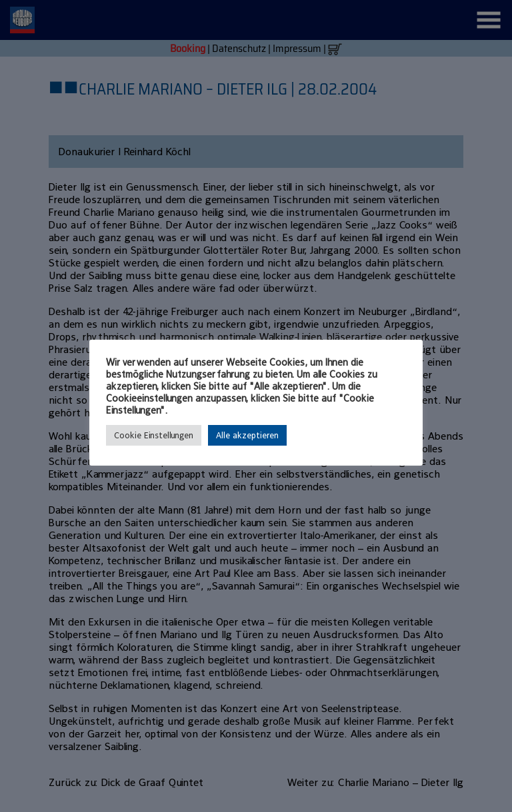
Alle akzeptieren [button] (247, 435)
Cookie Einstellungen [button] (154, 435)
